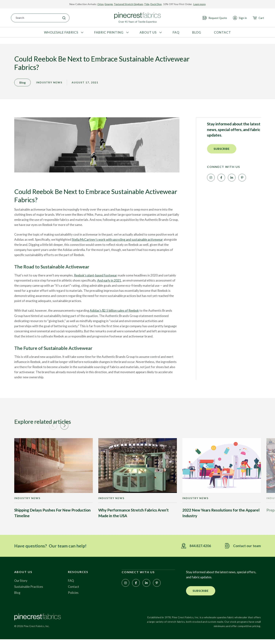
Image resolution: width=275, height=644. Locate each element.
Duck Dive (157, 4)
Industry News (49, 85)
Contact (74, 591)
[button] (222, 152)
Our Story (21, 585)
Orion (99, 4)
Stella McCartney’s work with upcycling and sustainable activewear (117, 243)
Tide (148, 4)
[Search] (64, 18)
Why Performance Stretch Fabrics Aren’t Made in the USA (133, 517)
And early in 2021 (109, 283)
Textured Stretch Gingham (129, 4)
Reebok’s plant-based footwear (96, 278)
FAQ (71, 585)
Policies (73, 597)
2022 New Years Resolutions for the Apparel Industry (221, 517)
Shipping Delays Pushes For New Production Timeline (52, 517)
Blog (17, 597)
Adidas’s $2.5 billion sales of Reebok (114, 314)
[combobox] (35, 18)
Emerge (108, 4)
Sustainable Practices (29, 591)
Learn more (201, 4)
